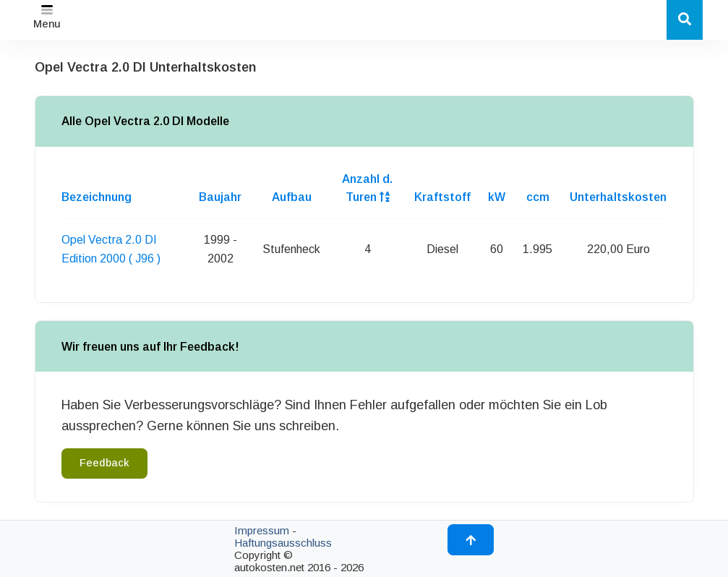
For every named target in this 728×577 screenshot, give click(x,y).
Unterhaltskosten (618, 197)
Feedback (104, 463)
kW (497, 197)
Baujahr (220, 197)
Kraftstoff (442, 197)
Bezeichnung (97, 197)
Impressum (262, 530)
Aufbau (292, 197)
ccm (538, 197)
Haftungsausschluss (283, 543)
